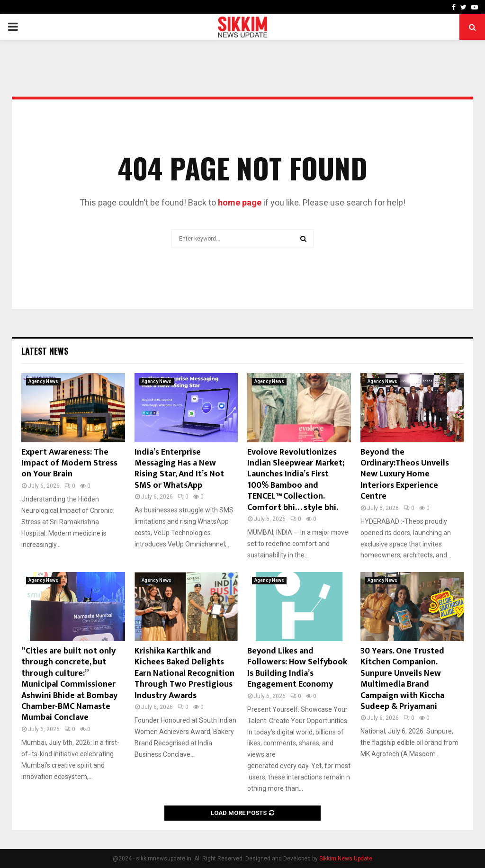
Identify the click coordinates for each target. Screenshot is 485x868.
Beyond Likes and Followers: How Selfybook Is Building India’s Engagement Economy (297, 668)
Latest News (45, 351)
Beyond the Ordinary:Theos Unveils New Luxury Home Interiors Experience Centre (405, 474)
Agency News (43, 381)
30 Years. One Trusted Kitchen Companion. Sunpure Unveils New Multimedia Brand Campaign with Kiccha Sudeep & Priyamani (402, 679)
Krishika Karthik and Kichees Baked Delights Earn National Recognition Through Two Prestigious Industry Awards (184, 673)
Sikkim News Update (346, 859)
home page (240, 202)
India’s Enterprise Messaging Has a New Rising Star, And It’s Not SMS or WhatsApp (179, 469)
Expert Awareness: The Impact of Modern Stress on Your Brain (69, 463)
